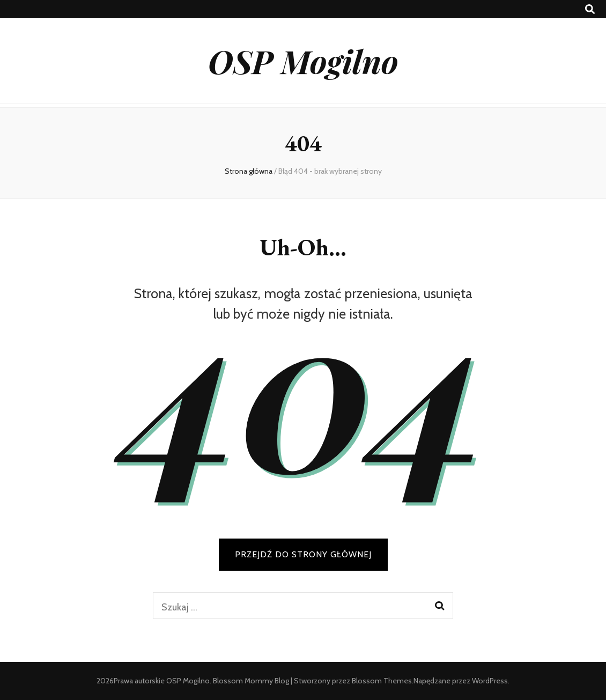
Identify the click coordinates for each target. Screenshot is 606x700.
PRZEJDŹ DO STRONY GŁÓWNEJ (303, 554)
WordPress (490, 681)
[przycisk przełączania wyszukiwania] (590, 9)
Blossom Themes (382, 681)
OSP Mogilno (303, 61)
